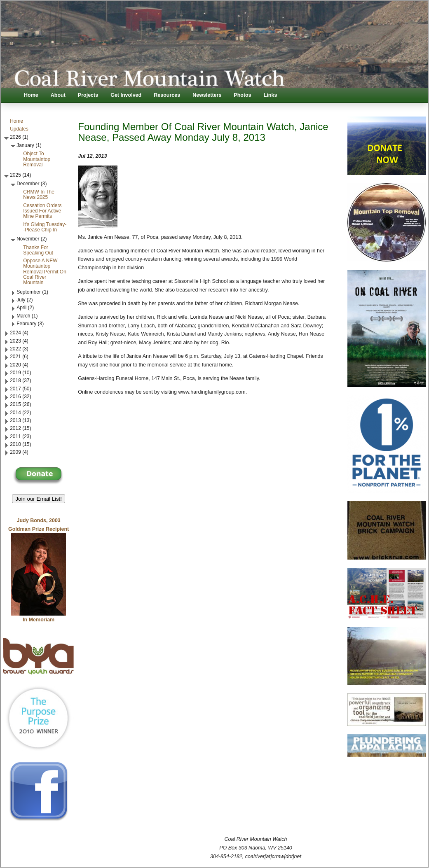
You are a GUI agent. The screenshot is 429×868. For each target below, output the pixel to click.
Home (31, 95)
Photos (242, 95)
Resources (167, 95)
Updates (19, 129)
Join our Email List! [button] (39, 499)
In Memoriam (39, 620)
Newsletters (207, 95)
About (58, 95)
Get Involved (126, 95)
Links (271, 95)
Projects (88, 95)
